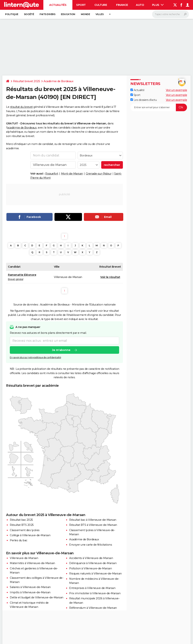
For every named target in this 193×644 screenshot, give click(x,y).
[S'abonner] (159, 107)
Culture (101, 5)
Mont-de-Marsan (72, 174)
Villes (100, 14)
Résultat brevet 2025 (26, 81)
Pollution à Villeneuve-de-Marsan (90, 568)
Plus (158, 5)
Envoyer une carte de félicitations (91, 545)
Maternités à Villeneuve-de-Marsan (32, 563)
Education (68, 14)
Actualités (58, 5)
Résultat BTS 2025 (22, 525)
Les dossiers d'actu (144, 100)
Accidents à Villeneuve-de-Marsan (91, 558)
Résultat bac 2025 (21, 520)
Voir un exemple (177, 90)
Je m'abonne (61, 350)
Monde (85, 14)
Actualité (137, 90)
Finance (122, 5)
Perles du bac (19, 540)
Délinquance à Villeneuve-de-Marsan (93, 563)
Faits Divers (47, 14)
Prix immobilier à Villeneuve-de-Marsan (95, 593)
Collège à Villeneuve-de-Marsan (30, 535)
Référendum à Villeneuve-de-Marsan (93, 608)
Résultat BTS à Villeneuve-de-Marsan (93, 525)
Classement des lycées (25, 530)
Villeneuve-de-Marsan (24, 558)
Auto (140, 5)
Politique (12, 14)
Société (29, 14)
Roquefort (52, 174)
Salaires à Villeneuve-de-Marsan (30, 587)
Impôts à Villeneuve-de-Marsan (30, 592)
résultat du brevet (21, 107)
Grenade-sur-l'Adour (99, 174)
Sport (81, 5)
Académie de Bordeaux (58, 81)
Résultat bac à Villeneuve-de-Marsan (93, 520)
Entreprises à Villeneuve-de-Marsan (92, 588)
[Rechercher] (170, 14)
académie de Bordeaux (22, 128)
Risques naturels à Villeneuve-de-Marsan (95, 574)
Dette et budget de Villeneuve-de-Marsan (37, 597)
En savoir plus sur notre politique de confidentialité (35, 357)
